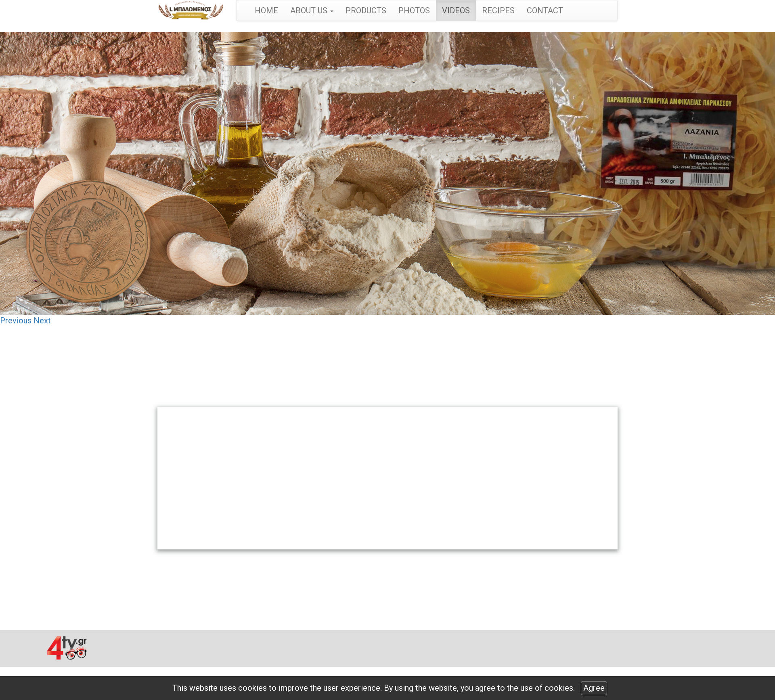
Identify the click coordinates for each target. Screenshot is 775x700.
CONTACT (545, 10)
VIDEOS (456, 10)
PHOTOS (414, 10)
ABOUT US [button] (312, 10)
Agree (594, 688)
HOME (266, 10)
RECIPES (498, 10)
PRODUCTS (366, 10)
